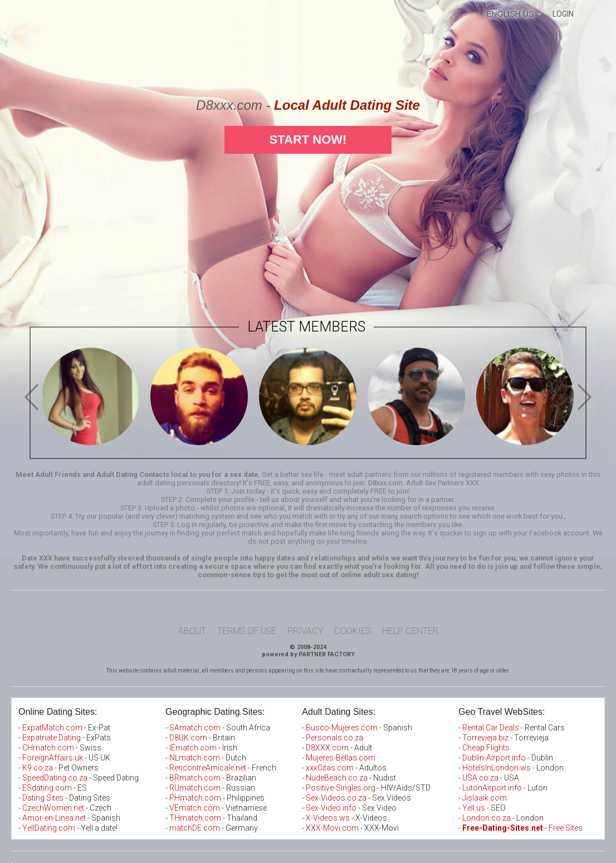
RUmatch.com (196, 788)
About (192, 631)
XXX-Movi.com (332, 828)
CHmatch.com (49, 748)
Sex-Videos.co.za (336, 798)
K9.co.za (38, 768)
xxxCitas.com (330, 768)
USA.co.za (480, 778)
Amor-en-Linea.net (54, 818)
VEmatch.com (195, 808)
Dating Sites (43, 798)
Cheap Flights (486, 748)
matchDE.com (195, 828)
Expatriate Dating (52, 738)
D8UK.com (188, 738)
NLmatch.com (195, 758)
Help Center (410, 631)
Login (563, 14)
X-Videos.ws (328, 818)
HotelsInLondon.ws (497, 768)
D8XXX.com (327, 748)
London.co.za (487, 818)
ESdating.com (47, 788)
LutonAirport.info (492, 788)
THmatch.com (195, 818)
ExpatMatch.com (52, 728)
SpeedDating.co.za (55, 778)
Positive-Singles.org (341, 788)
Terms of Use (247, 631)
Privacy (305, 631)
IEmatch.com (193, 748)
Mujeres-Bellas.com (341, 758)
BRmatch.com (195, 778)
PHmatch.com (196, 798)
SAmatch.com (195, 728)
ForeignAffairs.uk (53, 758)
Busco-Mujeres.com (342, 728)
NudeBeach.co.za (337, 778)
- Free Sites (522, 828)
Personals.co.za (334, 738)
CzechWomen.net (53, 808)
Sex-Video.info (331, 808)
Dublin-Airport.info (494, 758)
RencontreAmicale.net (208, 768)
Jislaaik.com (485, 798)
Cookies (353, 631)
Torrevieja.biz (485, 738)
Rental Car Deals (491, 728)
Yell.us (474, 808)
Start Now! (308, 140)
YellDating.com (49, 828)
